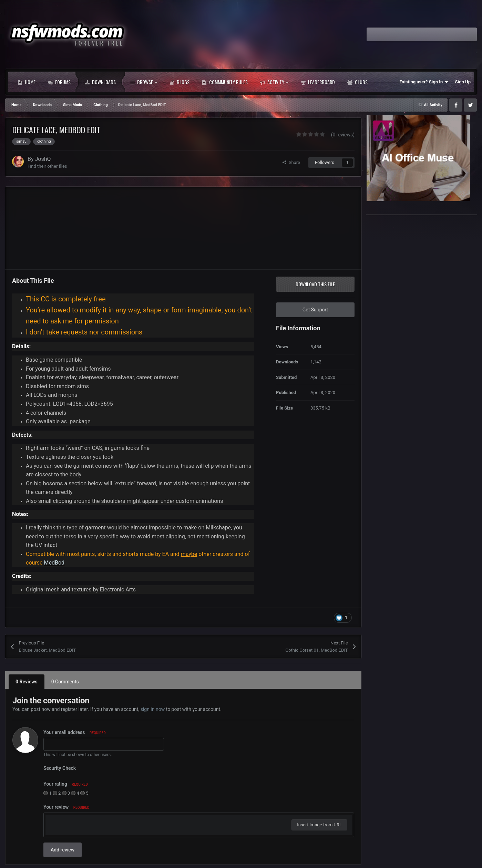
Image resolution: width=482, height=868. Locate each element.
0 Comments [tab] (65, 682)
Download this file (315, 284)
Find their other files (47, 166)
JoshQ (43, 159)
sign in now (153, 709)
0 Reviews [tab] (27, 682)
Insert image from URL (319, 825)
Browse (143, 82)
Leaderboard (318, 82)
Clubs (357, 82)
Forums (59, 82)
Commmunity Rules (225, 82)
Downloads (100, 82)
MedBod (54, 563)
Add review (63, 850)
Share (291, 162)
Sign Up (463, 82)
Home (27, 82)
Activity (274, 82)
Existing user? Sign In (424, 82)
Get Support (315, 310)
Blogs (180, 82)
